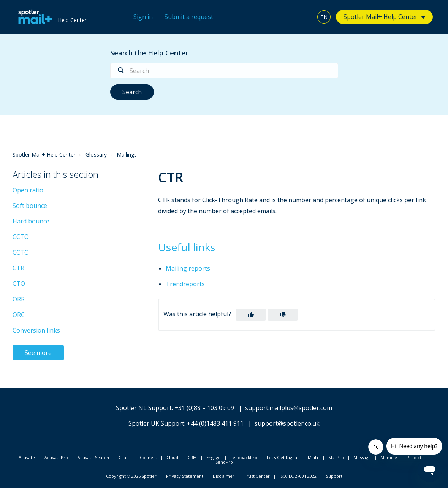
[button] (251, 315)
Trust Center (257, 476)
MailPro (336, 457)
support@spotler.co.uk (287, 423)
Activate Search (93, 457)
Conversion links (36, 330)
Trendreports (185, 284)
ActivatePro (56, 457)
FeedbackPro (244, 457)
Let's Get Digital (283, 457)
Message (362, 457)
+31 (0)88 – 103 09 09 (204, 408)
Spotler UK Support (156, 423)
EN (324, 17)
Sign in (143, 17)
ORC (19, 315)
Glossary (96, 154)
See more (38, 353)
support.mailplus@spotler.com (289, 408)
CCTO (21, 237)
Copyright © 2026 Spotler (131, 476)
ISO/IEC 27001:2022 (298, 476)
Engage (214, 457)
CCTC (20, 252)
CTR (18, 268)
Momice (389, 457)
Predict (414, 457)
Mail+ (313, 457)
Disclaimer (224, 476)
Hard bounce (31, 221)
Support (334, 476)
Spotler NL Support (144, 408)
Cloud (172, 457)
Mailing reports (188, 268)
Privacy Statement (185, 476)
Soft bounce (30, 206)
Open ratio (28, 190)
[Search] (224, 71)
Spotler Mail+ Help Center (381, 17)
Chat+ (124, 457)
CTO (19, 284)
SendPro (224, 462)
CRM (192, 457)
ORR (19, 299)
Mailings (127, 154)
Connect (148, 457)
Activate (27, 457)
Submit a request (189, 17)
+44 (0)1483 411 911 (215, 423)
